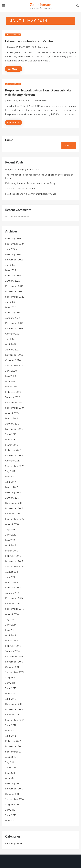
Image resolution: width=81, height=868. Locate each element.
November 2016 (14, 508)
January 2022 (13, 318)
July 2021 (10, 339)
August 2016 (12, 524)
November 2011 (14, 746)
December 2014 (14, 598)
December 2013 (14, 656)
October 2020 (13, 360)
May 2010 (10, 820)
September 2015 (14, 566)
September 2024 (15, 244)
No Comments (41, 47)
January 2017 (12, 498)
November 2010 (14, 789)
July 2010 (10, 810)
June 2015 (11, 577)
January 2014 (12, 651)
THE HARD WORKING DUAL (21, 189)
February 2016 (13, 556)
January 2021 (12, 350)
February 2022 (13, 313)
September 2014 (14, 609)
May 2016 (10, 540)
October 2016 (13, 514)
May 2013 (10, 693)
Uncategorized (13, 35)
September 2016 (14, 519)
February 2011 (13, 783)
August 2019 (12, 413)
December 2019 (14, 403)
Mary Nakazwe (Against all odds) (23, 169)
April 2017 (11, 482)
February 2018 (13, 450)
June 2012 (11, 725)
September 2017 (14, 466)
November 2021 (14, 328)
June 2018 (11, 434)
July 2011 (10, 762)
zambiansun (41, 5)
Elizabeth (11, 47)
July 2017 (10, 471)
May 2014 (10, 630)
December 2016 (14, 503)
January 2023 (13, 281)
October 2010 (13, 794)
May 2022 (11, 307)
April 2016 (11, 545)
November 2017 (14, 455)
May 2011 (10, 773)
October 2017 (13, 461)
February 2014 (13, 646)
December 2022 (14, 286)
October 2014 (13, 604)
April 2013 (11, 699)
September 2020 (15, 365)
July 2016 (10, 530)
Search (9, 140)
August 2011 (12, 757)
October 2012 (13, 715)
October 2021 (13, 334)
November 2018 (14, 429)
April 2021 (11, 344)
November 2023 (14, 260)
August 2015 (12, 572)
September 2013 (14, 672)
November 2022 (14, 291)
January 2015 (12, 593)
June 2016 (11, 535)
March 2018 (12, 445)
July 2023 (10, 265)
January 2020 (13, 397)
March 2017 (12, 487)
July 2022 (10, 302)
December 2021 (14, 323)
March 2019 (12, 418)
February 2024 (13, 254)
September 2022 (15, 297)
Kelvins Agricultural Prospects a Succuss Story (30, 183)
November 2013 (14, 662)
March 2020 (12, 387)
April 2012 (11, 736)
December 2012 (14, 704)
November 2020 (14, 355)
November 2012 (14, 709)
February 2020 (13, 392)
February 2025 (13, 238)
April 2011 (10, 778)
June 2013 (11, 688)
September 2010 (14, 799)
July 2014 (10, 619)
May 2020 (11, 376)
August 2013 (12, 678)
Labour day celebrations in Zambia (29, 41)
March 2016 (12, 551)
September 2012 (14, 720)
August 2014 (12, 614)
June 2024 (11, 249)
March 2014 (12, 641)
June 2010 (11, 815)
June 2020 (11, 371)
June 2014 (11, 625)
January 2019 (12, 424)
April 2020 (11, 381)
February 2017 (13, 492)
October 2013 (13, 667)
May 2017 (10, 477)
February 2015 (13, 588)
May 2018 (10, 440)
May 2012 (10, 731)
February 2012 (13, 741)
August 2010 (12, 805)
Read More (13, 69)
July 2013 (10, 683)
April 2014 (11, 635)
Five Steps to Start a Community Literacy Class (31, 194)
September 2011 (14, 752)
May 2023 (11, 270)
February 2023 (13, 276)
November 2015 (14, 561)
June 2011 (11, 767)
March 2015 (12, 582)
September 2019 (14, 408)
